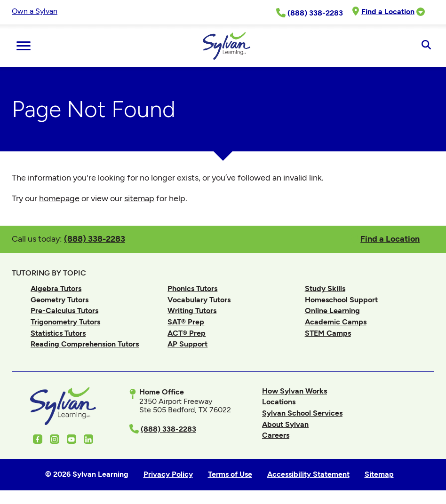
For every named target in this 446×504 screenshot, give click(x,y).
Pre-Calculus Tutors (64, 311)
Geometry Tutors (60, 300)
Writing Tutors (192, 311)
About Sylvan (285, 424)
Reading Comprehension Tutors (85, 344)
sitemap (139, 198)
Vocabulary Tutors (199, 300)
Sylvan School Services (302, 413)
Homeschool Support (341, 300)
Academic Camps (336, 322)
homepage (59, 198)
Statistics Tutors (58, 333)
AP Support (187, 344)
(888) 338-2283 (95, 239)
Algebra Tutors (56, 288)
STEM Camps (328, 333)
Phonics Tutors (192, 288)
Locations (279, 402)
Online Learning (332, 311)
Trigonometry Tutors (65, 322)
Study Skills (325, 288)
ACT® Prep (187, 333)
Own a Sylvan (35, 11)
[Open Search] (426, 46)
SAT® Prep (186, 322)
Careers (276, 435)
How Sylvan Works (295, 391)
